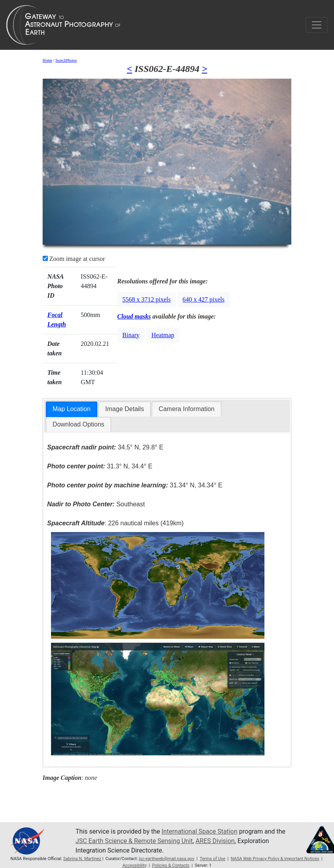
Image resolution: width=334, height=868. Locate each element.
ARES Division (215, 841)
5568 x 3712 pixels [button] (147, 299)
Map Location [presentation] (72, 409)
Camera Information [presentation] (186, 409)
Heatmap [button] (163, 335)
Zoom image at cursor (74, 259)
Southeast (96, 504)
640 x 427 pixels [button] (204, 299)
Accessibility (135, 865)
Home (47, 60)
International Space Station (200, 831)
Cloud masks (134, 316)
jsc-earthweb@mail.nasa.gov (167, 859)
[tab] (72, 409)
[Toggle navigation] (317, 25)
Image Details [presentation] (125, 409)
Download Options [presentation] (78, 424)
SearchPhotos (66, 60)
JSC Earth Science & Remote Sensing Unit (134, 841)
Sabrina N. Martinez (82, 859)
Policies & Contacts (171, 865)
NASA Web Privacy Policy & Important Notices (275, 859)
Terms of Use (212, 859)
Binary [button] (131, 335)
